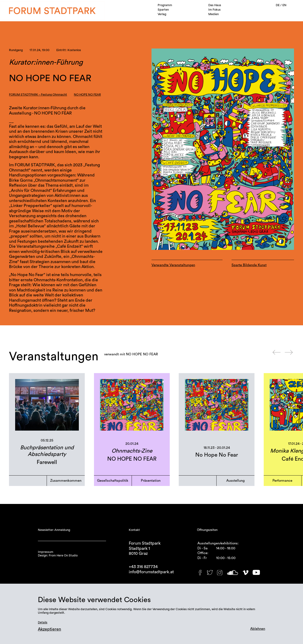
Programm (165, 5)
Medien (214, 14)
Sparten (163, 10)
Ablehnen (258, 629)
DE (278, 5)
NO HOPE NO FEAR (87, 95)
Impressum (46, 552)
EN (284, 5)
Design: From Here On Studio (58, 556)
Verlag (162, 14)
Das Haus (215, 5)
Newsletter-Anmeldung (54, 530)
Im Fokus (214, 10)
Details (43, 622)
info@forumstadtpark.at (151, 572)
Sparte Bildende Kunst (249, 265)
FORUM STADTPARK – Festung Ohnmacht (38, 95)
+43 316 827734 (143, 567)
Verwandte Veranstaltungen (173, 265)
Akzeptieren (49, 629)
